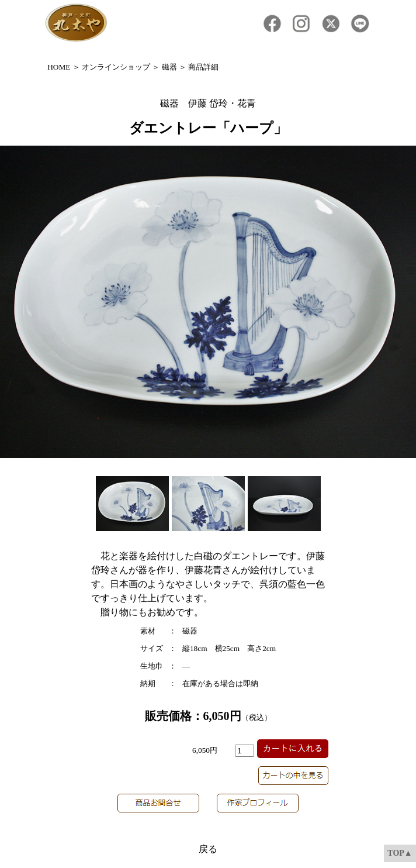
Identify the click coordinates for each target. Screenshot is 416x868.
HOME (59, 67)
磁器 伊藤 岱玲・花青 (208, 103)
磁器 (169, 67)
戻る (208, 849)
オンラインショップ (116, 67)
